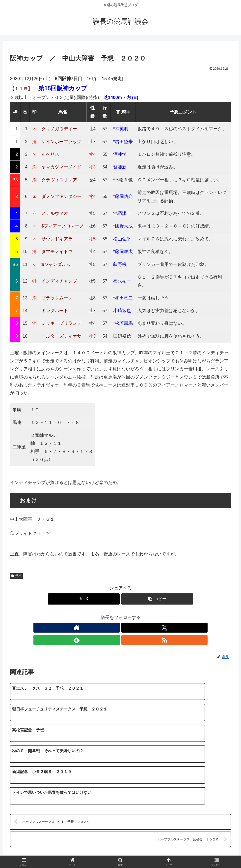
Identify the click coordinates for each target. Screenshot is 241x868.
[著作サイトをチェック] (104, 628)
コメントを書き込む (121, 804)
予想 (16, 576)
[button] (157, 599)
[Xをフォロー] (115, 628)
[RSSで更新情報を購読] (138, 628)
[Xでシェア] (84, 599)
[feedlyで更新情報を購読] (126, 628)
